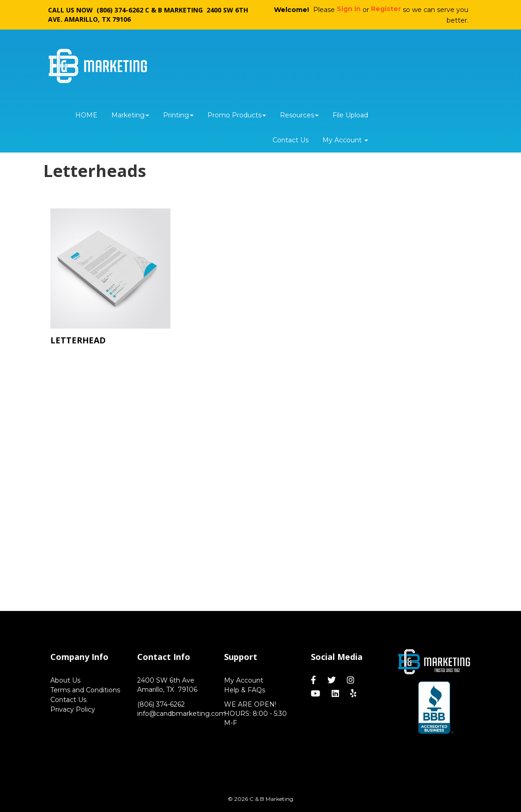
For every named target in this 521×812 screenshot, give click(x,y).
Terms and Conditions (85, 690)
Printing (178, 115)
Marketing (130, 115)
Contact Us (291, 140)
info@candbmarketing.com (182, 714)
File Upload (350, 115)
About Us (65, 680)
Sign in (349, 9)
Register (386, 9)
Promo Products (237, 115)
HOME (86, 115)
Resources (299, 115)
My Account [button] (345, 140)
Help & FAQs (245, 690)
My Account (244, 680)
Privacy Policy (73, 709)
